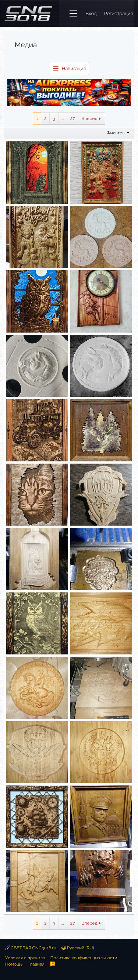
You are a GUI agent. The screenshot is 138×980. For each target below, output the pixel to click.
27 (73, 118)
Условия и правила (25, 958)
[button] (73, 14)
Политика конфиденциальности (84, 958)
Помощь (14, 964)
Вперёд (89, 118)
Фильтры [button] (116, 133)
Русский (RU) (78, 948)
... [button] (63, 118)
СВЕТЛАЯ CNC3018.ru (31, 948)
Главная (36, 964)
